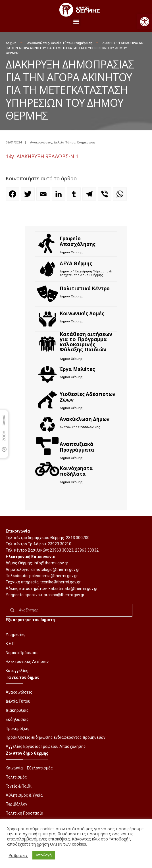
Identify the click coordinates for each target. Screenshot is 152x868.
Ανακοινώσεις (38, 43)
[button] (145, 22)
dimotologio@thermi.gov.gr (56, 569)
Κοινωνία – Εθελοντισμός (29, 768)
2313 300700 (78, 538)
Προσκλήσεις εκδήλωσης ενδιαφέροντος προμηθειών (56, 737)
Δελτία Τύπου (62, 43)
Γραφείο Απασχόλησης (78, 241)
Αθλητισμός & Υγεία (24, 795)
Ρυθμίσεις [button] (18, 855)
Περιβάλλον (16, 804)
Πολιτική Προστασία (24, 813)
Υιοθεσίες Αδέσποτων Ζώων (88, 397)
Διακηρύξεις (17, 710)
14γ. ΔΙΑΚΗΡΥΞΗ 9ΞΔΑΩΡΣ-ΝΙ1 (42, 156)
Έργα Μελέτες (77, 369)
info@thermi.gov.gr (51, 563)
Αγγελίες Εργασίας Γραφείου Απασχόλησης (46, 746)
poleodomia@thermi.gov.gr (54, 576)
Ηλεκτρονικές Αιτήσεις (27, 662)
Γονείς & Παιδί (19, 786)
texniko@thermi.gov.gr (61, 582)
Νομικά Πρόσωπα (22, 653)
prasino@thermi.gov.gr (64, 595)
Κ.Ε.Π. (11, 644)
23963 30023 (62, 550)
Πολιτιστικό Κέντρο (85, 288)
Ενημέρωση (83, 43)
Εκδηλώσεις (17, 719)
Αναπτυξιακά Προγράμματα (77, 447)
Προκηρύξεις (18, 729)
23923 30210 (60, 544)
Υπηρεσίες (16, 635)
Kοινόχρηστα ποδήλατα (76, 471)
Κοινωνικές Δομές (82, 313)
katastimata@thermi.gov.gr (73, 589)
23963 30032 (87, 550)
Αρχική (11, 43)
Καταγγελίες (17, 671)
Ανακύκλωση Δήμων (85, 419)
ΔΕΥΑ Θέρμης (76, 263)
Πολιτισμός (16, 777)
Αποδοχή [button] (44, 855)
